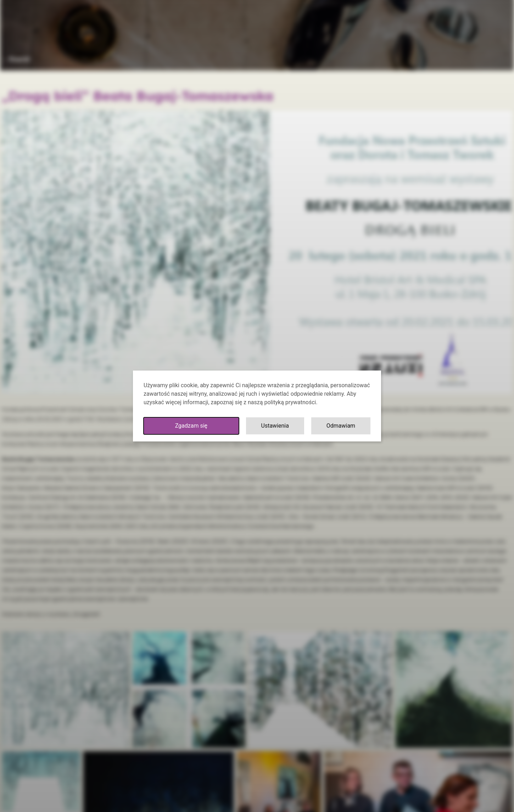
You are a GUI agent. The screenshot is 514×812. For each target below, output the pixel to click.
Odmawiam (341, 426)
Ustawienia (275, 426)
